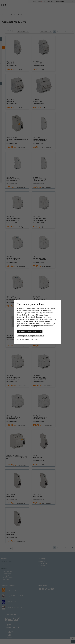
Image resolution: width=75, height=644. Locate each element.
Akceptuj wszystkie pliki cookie (30, 331)
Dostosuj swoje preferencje (27, 339)
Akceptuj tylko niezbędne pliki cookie (31, 336)
